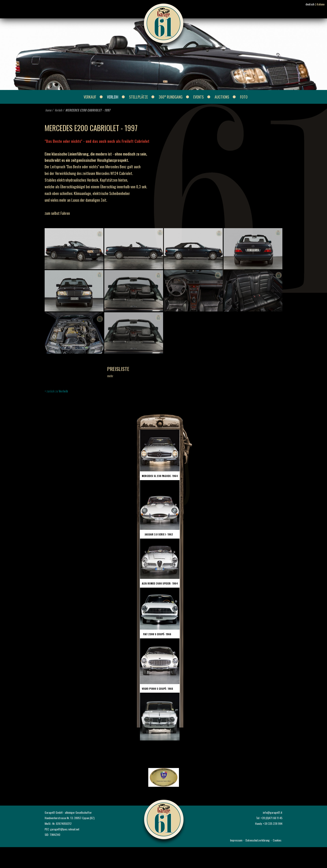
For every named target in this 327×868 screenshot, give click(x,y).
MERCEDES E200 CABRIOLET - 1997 (88, 110)
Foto (244, 97)
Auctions (222, 97)
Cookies (277, 840)
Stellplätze (138, 97)
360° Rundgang (171, 97)
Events (199, 97)
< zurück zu (56, 391)
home (48, 110)
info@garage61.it (273, 812)
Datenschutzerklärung (258, 840)
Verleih (113, 97)
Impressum (236, 840)
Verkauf (90, 97)
